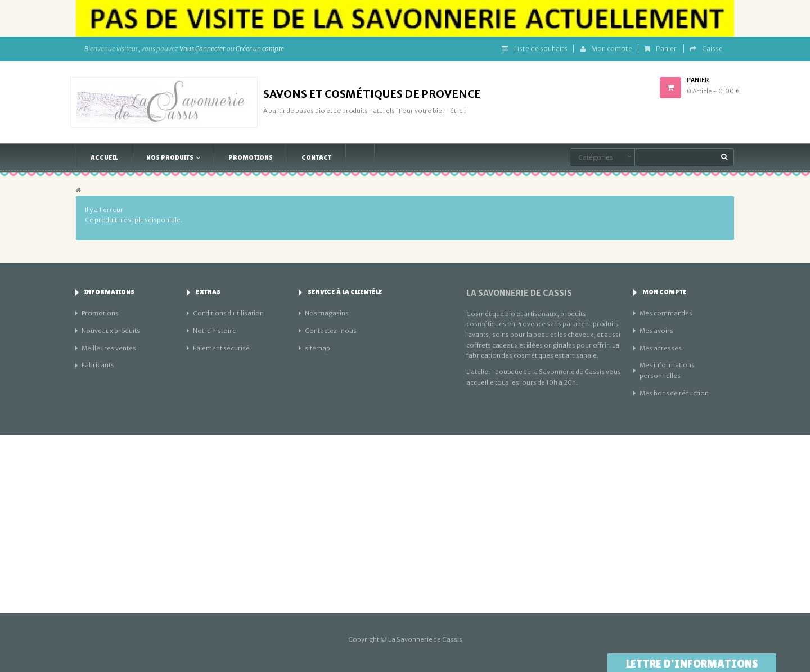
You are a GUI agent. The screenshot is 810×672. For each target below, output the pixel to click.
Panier (661, 49)
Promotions (100, 313)
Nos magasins (327, 313)
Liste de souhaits (535, 49)
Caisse (706, 49)
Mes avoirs (656, 331)
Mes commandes (666, 313)
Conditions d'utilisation (228, 313)
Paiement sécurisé (221, 348)
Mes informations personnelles (667, 370)
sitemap (318, 348)
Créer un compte (260, 49)
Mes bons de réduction (674, 393)
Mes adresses (661, 348)
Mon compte (606, 49)
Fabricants (98, 365)
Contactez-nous (331, 331)
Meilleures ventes (109, 348)
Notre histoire (215, 331)
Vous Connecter (202, 49)
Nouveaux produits (111, 331)
